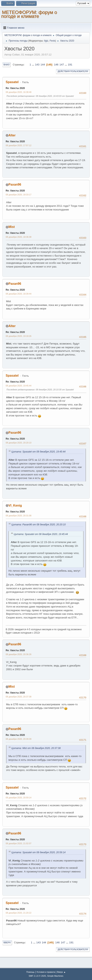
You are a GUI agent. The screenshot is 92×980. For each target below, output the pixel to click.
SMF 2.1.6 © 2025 (37, 976)
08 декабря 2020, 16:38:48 (19, 92)
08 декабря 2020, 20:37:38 (19, 697)
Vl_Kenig (15, 505)
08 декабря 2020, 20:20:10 (19, 443)
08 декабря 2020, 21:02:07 (19, 843)
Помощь (30, 972)
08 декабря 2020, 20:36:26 (19, 654)
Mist (12, 227)
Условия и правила (46, 972)
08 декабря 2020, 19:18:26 (19, 336)
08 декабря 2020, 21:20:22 (19, 913)
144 (43, 65)
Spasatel (12, 82)
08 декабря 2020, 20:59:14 (19, 798)
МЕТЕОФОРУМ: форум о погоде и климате (29, 14)
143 (37, 65)
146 (56, 65)
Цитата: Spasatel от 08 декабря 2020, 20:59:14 (38, 852)
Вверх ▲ (61, 972)
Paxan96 (15, 184)
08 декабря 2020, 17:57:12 (19, 145)
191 (70, 65)
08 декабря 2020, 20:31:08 (19, 516)
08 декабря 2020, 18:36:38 (19, 237)
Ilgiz (46, 41)
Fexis (52, 41)
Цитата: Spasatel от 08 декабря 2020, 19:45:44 (38, 452)
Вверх (7, 943)
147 (62, 65)
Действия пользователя (73, 71)
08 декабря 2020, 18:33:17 (19, 195)
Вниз (6, 65)
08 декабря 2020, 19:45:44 (19, 386)
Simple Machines (55, 976)
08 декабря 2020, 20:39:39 (19, 739)
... (33, 65)
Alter (12, 135)
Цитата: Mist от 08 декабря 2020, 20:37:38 (36, 748)
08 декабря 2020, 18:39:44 (19, 294)
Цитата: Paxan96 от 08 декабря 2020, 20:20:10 (39, 525)
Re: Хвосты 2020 (15, 88)
